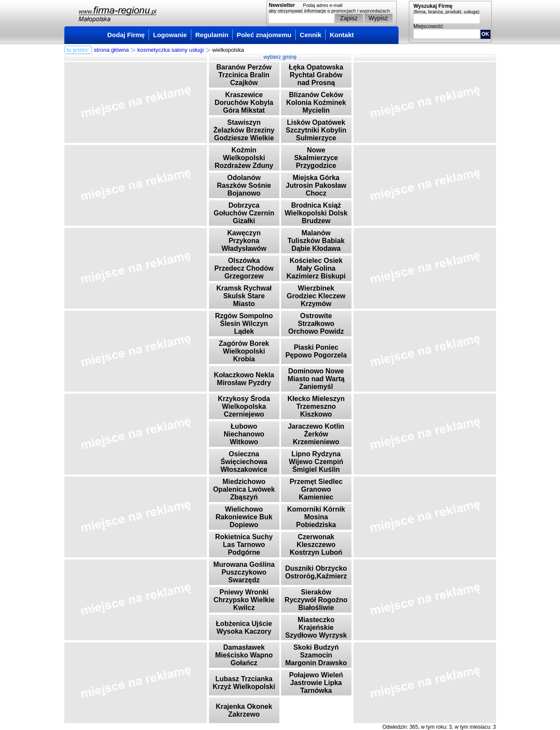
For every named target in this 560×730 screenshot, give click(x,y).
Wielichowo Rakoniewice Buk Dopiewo (244, 517)
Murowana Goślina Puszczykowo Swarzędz (244, 572)
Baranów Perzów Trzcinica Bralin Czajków (244, 75)
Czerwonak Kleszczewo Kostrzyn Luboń (316, 545)
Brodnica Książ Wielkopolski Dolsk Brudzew (316, 213)
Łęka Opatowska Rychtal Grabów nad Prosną (316, 75)
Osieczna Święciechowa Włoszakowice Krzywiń (244, 466)
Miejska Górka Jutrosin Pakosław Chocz (316, 185)
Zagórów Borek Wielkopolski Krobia (244, 351)
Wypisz (378, 18)
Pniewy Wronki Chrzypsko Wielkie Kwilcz (244, 600)
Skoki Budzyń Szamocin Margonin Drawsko (316, 655)
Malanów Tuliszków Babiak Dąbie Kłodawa (316, 241)
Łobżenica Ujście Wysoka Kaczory (244, 627)
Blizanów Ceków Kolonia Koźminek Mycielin (316, 103)
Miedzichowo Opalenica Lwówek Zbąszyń (244, 489)
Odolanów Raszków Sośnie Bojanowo (244, 185)
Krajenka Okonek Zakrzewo (244, 710)
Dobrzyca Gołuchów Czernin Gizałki (244, 213)
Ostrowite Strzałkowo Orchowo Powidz (316, 324)
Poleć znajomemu (264, 35)
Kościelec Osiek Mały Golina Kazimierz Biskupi (316, 268)
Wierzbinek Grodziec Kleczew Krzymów (316, 296)
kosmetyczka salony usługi (171, 50)
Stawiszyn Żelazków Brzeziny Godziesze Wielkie (244, 130)
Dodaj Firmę (126, 35)
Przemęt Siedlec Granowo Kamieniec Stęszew (316, 493)
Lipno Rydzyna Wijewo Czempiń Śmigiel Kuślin (316, 462)
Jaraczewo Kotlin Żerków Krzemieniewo (316, 434)
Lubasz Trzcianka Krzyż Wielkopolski (244, 683)
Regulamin (212, 35)
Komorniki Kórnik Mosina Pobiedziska (316, 517)
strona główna (112, 50)
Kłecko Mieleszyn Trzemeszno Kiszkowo (316, 406)
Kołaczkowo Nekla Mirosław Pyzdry (244, 379)
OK (485, 34)
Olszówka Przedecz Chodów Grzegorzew (244, 268)
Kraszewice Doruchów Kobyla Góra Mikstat (244, 103)
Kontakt (342, 35)
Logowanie (170, 35)
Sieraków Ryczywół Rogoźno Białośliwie (316, 600)
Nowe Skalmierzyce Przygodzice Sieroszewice (316, 162)
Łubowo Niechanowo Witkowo (244, 434)
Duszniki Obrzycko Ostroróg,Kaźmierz (316, 572)
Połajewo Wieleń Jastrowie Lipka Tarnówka (316, 683)
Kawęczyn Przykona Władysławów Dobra (244, 245)
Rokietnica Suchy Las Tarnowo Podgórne (244, 545)
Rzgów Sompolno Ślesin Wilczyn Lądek (244, 324)
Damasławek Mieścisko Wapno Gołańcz (244, 655)
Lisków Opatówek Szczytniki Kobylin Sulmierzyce (316, 130)
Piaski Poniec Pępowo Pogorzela (316, 351)
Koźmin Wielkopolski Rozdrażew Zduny (244, 158)
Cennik (310, 35)
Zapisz (349, 18)
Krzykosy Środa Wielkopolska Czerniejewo (244, 406)
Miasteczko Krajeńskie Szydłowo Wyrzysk (316, 627)
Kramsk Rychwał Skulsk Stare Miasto (244, 296)
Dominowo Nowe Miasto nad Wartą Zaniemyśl (316, 379)
